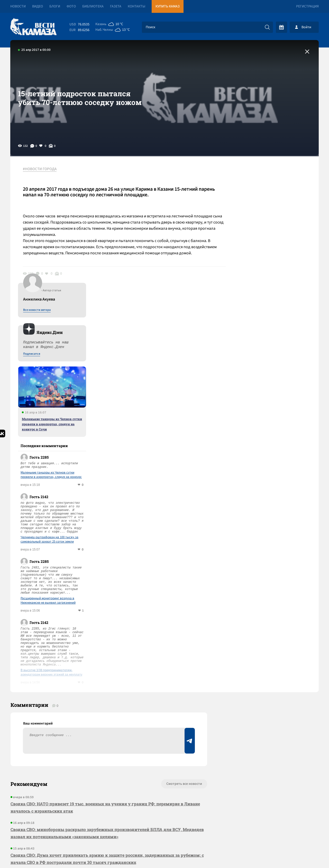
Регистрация (307, 6)
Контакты (136, 6)
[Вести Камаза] (33, 27)
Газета (116, 6)
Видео (38, 6)
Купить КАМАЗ (168, 6)
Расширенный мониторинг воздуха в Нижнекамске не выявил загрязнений (273, 465)
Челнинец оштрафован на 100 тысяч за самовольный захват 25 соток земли (274, 404)
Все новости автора (262, 175)
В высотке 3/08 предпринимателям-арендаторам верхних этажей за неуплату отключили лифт (276, 537)
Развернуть (165, 834)
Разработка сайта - (299, 853)
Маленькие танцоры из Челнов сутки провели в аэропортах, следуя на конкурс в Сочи (277, 289)
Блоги (55, 6)
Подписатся (257, 219)
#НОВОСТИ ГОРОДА (40, 169)
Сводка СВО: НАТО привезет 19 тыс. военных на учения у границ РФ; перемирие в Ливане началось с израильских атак (105, 673)
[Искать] (267, 27)
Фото (71, 6)
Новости (18, 6)
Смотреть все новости (180, 649)
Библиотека (93, 6)
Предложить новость (268, 666)
